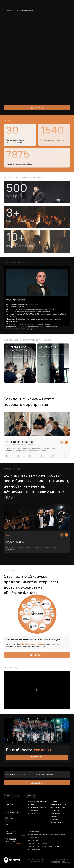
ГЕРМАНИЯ (9, 821)
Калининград (56, 820)
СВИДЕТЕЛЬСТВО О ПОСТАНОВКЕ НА (42, 847)
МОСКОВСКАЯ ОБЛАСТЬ (37, 808)
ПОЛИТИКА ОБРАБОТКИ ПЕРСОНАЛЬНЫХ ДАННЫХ (46, 835)
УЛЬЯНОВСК (55, 817)
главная (9, 10)
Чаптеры (18, 10)
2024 (23, 836)
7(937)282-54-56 (17, 775)
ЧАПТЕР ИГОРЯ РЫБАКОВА (37, 802)
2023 (17, 836)
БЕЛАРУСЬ (9, 818)
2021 (7, 836)
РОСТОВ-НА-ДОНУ (58, 808)
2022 (12, 836)
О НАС (7, 802)
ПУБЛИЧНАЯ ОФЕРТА (36, 850)
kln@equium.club (47, 775)
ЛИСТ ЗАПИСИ (33, 841)
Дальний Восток (58, 814)
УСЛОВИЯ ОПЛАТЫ (35, 832)
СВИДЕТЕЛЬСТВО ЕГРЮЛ (37, 844)
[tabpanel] (20, 363)
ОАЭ (7, 824)
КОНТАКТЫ (9, 805)
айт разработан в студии (61, 860)
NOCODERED (55, 862)
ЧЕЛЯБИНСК (32, 814)
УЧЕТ (58, 847)
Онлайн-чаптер (57, 823)
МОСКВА (31, 805)
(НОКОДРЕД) (65, 862)
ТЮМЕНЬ (54, 802)
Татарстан (55, 811)
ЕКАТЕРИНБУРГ (33, 811)
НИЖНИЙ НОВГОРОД (58, 805)
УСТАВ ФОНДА (33, 838)
